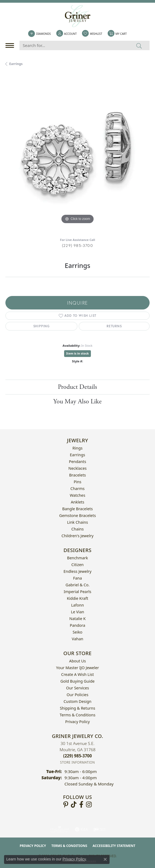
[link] (39, 34)
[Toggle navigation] (11, 45)
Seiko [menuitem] (77, 632)
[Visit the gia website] (81, 829)
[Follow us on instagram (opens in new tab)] (89, 805)
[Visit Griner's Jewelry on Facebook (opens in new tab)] (81, 805)
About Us (78, 661)
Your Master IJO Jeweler (77, 668)
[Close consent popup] (105, 859)
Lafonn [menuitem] (78, 605)
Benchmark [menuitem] (78, 558)
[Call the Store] (78, 756)
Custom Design (78, 701)
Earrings (16, 64)
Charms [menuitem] (77, 489)
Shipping (42, 326)
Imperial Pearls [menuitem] (78, 592)
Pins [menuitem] (77, 482)
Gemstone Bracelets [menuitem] (78, 515)
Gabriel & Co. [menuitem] (78, 585)
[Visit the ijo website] (99, 829)
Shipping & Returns (78, 708)
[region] (78, 153)
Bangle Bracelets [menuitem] (78, 509)
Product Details (78, 387)
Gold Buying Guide (77, 681)
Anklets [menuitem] (78, 502)
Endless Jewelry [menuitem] (78, 571)
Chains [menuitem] (78, 529)
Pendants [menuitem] (78, 462)
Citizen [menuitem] (78, 565)
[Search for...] (74, 45)
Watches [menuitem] (78, 495)
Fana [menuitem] (78, 578)
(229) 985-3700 (78, 245)
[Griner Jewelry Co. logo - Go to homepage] (78, 16)
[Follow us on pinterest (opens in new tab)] (66, 805)
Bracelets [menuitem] (77, 475)
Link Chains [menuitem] (78, 522)
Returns (114, 326)
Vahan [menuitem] (77, 639)
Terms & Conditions (77, 715)
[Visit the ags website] (60, 829)
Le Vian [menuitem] (78, 612)
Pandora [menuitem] (78, 625)
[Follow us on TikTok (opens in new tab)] (74, 805)
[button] (67, 34)
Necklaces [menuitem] (78, 468)
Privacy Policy (78, 722)
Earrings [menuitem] (77, 455)
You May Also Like (78, 401)
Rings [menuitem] (78, 448)
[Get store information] (78, 762)
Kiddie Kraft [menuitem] (78, 598)
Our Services (78, 688)
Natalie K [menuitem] (77, 619)
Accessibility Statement (114, 846)
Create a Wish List (78, 674)
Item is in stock (78, 353)
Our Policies (77, 695)
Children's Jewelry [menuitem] (77, 536)
